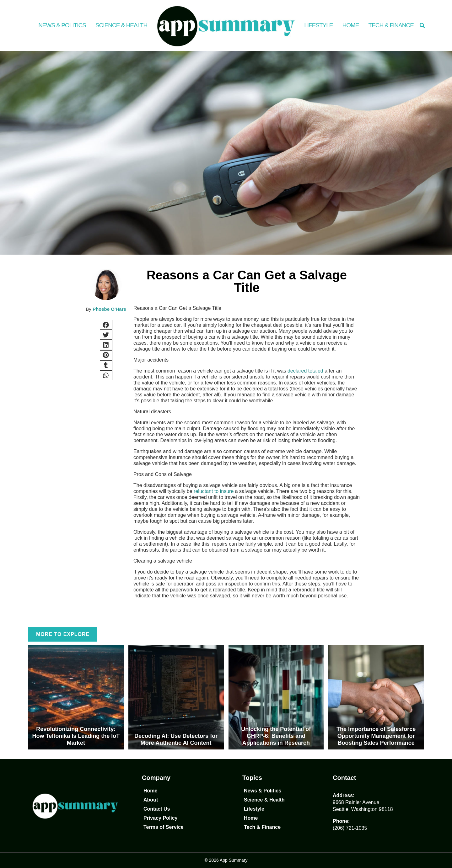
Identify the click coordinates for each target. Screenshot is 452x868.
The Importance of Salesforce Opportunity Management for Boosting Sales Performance (376, 736)
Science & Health (121, 25)
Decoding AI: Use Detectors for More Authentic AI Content (176, 739)
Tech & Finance (391, 25)
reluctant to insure (214, 491)
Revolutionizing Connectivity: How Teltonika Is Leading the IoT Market (76, 736)
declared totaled (305, 371)
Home (351, 25)
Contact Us (157, 809)
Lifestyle (318, 25)
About (151, 800)
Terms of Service (164, 827)
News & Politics (62, 25)
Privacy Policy (161, 818)
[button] (422, 25)
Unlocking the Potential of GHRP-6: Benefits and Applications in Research (276, 736)
